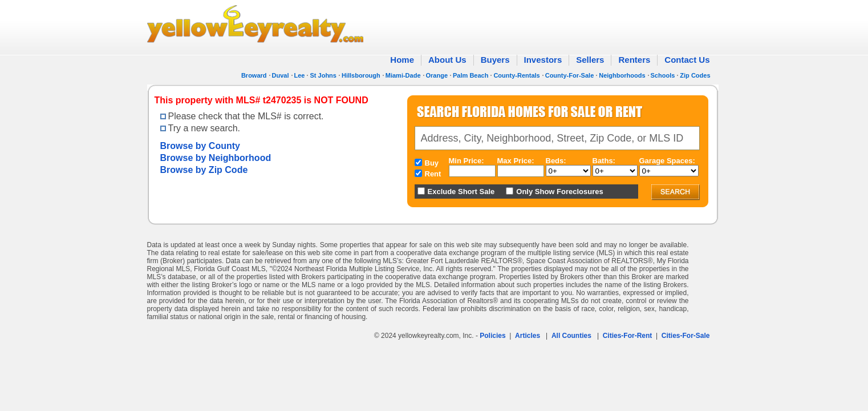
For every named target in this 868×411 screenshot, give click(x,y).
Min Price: (467, 161)
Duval (281, 75)
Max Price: (516, 161)
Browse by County (200, 146)
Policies (492, 336)
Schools (663, 75)
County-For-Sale (570, 75)
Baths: (604, 161)
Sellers (590, 60)
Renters (634, 60)
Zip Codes (695, 75)
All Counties (571, 336)
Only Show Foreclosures (559, 192)
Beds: (556, 161)
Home (402, 60)
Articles (528, 336)
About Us (447, 60)
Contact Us (687, 60)
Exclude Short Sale (461, 192)
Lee (300, 75)
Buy (432, 163)
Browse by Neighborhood (216, 158)
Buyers (495, 60)
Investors (543, 60)
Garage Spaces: (667, 161)
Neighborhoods (622, 75)
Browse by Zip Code (204, 170)
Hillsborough (361, 75)
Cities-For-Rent (628, 336)
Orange (437, 75)
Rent (433, 174)
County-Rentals (516, 75)
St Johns (323, 75)
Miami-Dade (403, 75)
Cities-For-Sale (686, 336)
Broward (254, 75)
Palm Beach (470, 75)
